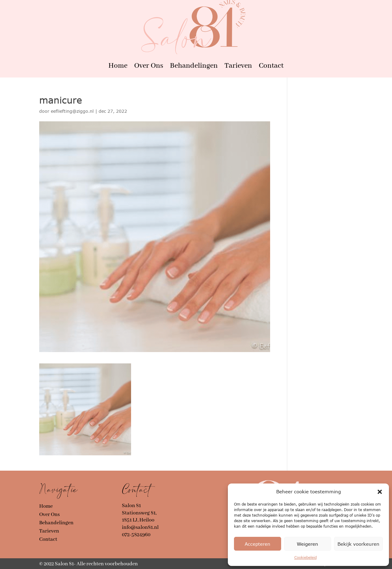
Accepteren (258, 544)
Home (118, 66)
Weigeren (307, 544)
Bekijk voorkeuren (358, 544)
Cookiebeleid (305, 558)
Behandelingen (194, 66)
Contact (271, 66)
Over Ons (149, 66)
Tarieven (238, 66)
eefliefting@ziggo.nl (72, 111)
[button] (380, 492)
